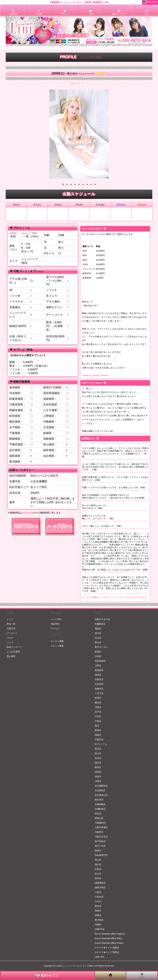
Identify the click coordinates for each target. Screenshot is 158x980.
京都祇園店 (100, 804)
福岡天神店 (100, 888)
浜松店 (98, 777)
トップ (10, 619)
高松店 (98, 878)
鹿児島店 (99, 920)
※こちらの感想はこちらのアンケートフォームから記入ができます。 (115, 597)
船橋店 (98, 730)
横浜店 (98, 703)
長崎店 (98, 911)
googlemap (27, 513)
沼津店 (98, 781)
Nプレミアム (101, 744)
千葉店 (98, 721)
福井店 (98, 763)
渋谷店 (98, 656)
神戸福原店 (100, 841)
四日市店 (99, 800)
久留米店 (99, 897)
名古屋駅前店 (101, 786)
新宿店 (98, 652)
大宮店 (98, 716)
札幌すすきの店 (102, 619)
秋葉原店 (99, 670)
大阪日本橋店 (101, 827)
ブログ (10, 638)
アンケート (12, 633)
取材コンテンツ (14, 647)
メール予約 (56, 619)
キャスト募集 (57, 641)
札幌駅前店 (100, 624)
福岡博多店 (100, 883)
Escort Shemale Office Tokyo (109, 938)
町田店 (98, 698)
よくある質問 (13, 652)
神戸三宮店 (100, 846)
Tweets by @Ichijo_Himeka (95, 375)
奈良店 (98, 814)
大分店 (98, 901)
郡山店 (98, 642)
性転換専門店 (101, 855)
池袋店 (98, 675)
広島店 (98, 869)
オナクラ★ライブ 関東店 (107, 948)
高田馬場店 (100, 661)
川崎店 (98, 707)
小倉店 (98, 892)
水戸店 (98, 712)
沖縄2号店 (100, 929)
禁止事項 (11, 656)
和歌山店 (99, 818)
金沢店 (98, 758)
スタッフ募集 (57, 646)
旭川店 (98, 633)
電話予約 (55, 624)
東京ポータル (101, 647)
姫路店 (98, 851)
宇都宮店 (99, 740)
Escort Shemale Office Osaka (109, 943)
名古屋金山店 (101, 795)
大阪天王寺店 (101, 837)
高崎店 (98, 735)
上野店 (98, 666)
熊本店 (98, 906)
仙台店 (98, 638)
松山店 (98, 874)
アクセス (55, 629)
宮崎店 (98, 915)
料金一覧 (11, 624)
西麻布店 (99, 689)
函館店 (98, 629)
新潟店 (98, 749)
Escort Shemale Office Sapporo (110, 934)
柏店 (97, 726)
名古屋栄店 (100, 790)
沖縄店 (98, 925)
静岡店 (98, 772)
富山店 (98, 753)
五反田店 (99, 684)
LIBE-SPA (100, 957)
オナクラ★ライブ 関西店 (107, 952)
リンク (10, 642)
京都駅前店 (100, 809)
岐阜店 (98, 767)
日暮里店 (99, 679)
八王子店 (99, 693)
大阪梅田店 (100, 823)
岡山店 (98, 860)
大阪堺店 (99, 832)
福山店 (98, 864)
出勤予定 (11, 629)
